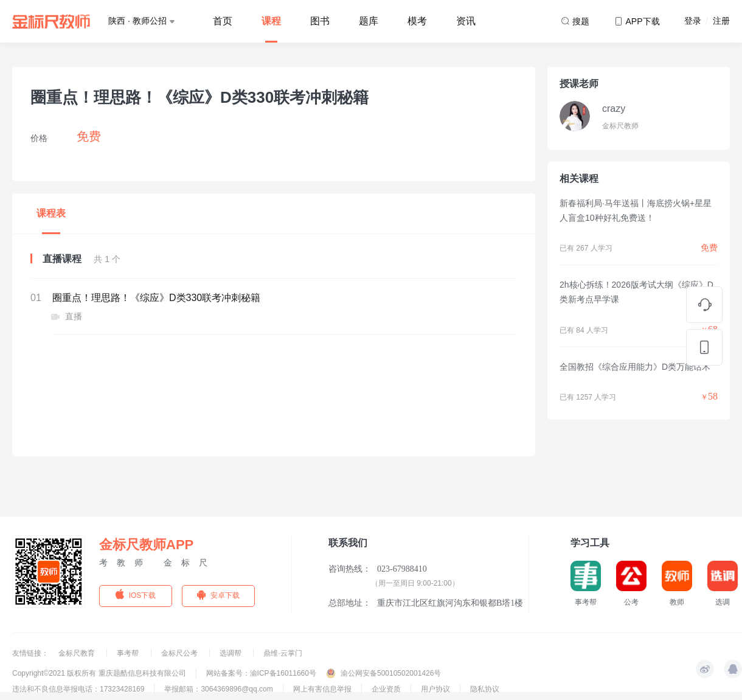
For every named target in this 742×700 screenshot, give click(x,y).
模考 (417, 21)
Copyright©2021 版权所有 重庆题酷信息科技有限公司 (99, 673)
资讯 (466, 21)
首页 (223, 21)
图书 (320, 21)
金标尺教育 (78, 653)
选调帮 (231, 653)
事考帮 (129, 653)
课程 (271, 21)
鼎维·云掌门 (283, 653)
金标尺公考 (180, 653)
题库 (369, 21)
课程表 (51, 213)
